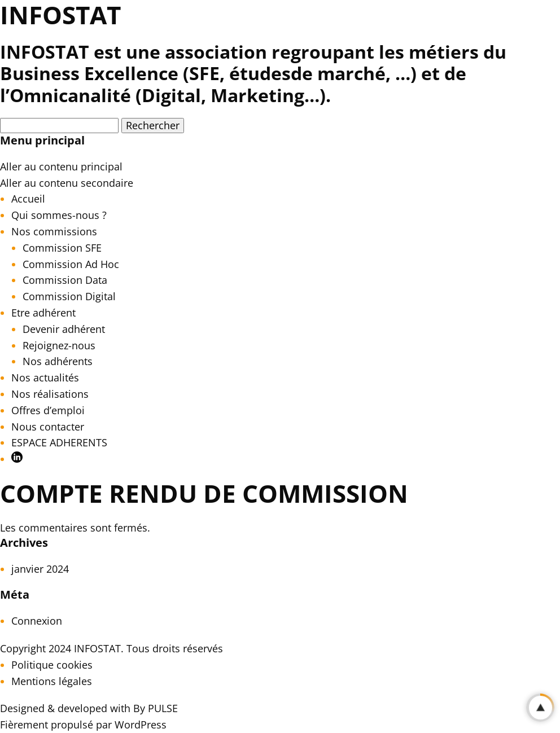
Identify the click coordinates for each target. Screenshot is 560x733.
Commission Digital (69, 296)
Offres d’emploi (48, 410)
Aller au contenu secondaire (67, 183)
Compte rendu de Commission (204, 493)
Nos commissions (54, 231)
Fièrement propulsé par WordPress (83, 725)
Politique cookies (52, 665)
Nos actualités (45, 378)
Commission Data (65, 280)
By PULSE (156, 708)
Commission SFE (62, 248)
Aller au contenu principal (61, 166)
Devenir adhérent (64, 329)
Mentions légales (52, 681)
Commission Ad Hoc (71, 264)
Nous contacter (48, 427)
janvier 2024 (40, 569)
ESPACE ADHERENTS (59, 442)
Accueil (28, 199)
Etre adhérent (43, 313)
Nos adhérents (58, 361)
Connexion (37, 621)
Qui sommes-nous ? (59, 215)
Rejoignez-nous (59, 345)
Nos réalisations (50, 394)
